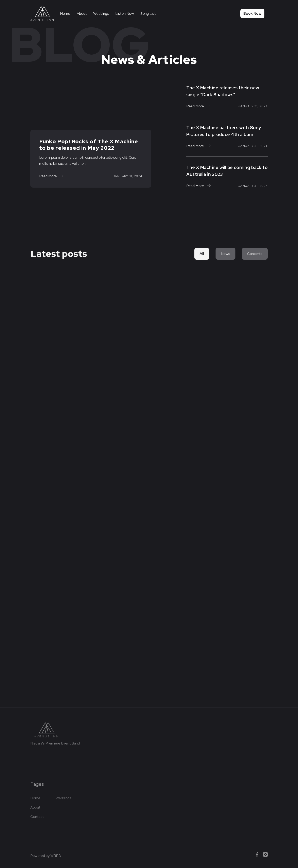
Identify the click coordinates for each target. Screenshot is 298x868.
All (201, 254)
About (82, 13)
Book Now (252, 13)
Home (65, 13)
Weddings (101, 13)
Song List (148, 13)
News (224, 254)
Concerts (253, 254)
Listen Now (125, 13)
